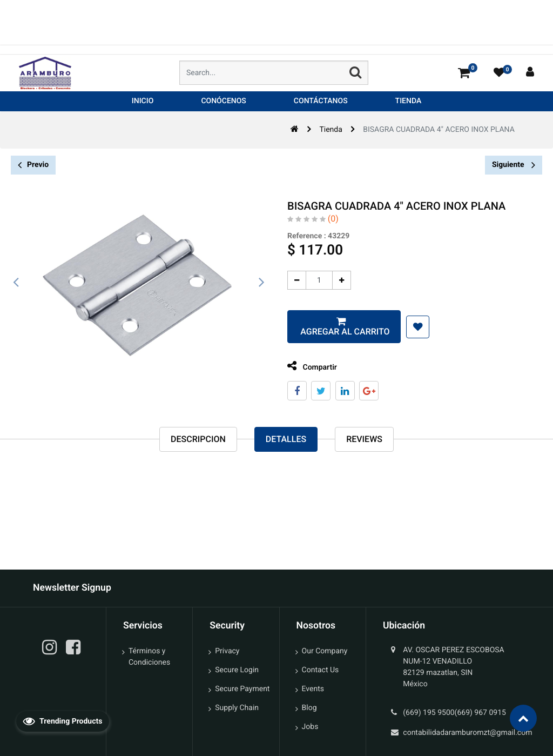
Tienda (331, 130)
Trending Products (63, 721)
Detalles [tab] (286, 439)
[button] (417, 327)
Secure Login (237, 670)
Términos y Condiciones (149, 657)
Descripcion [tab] (198, 439)
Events (313, 689)
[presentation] (16, 283)
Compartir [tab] (311, 366)
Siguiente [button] (514, 165)
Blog (309, 708)
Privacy (227, 651)
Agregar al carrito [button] (343, 332)
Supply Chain (237, 708)
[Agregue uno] (340, 280)
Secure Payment (242, 689)
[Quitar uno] (296, 280)
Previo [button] (33, 165)
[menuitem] (143, 101)
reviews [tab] (364, 439)
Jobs (310, 727)
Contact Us (321, 670)
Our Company (325, 651)
